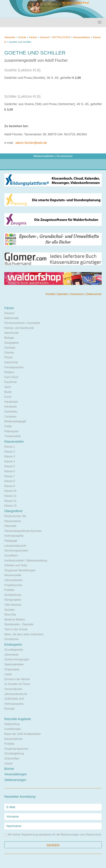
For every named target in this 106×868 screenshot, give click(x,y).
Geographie (12, 343)
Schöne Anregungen (17, 659)
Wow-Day (10, 615)
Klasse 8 (10, 481)
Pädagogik (11, 541)
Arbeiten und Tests (16, 565)
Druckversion (65, 156)
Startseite (10, 37)
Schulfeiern (11, 556)
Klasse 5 (10, 466)
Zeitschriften (12, 759)
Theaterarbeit (12, 436)
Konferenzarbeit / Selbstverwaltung (26, 561)
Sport (8, 387)
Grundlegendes (14, 650)
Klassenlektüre (82, 37)
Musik (8, 392)
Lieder (8, 674)
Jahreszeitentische (16, 694)
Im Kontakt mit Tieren (17, 684)
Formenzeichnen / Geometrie (22, 323)
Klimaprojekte (13, 600)
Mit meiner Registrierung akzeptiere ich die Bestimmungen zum (53, 835)
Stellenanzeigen (15, 780)
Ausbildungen (13, 729)
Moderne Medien (15, 620)
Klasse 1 (10, 447)
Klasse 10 (10, 491)
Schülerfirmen (13, 595)
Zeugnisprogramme (16, 749)
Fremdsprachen (14, 367)
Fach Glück (11, 377)
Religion (9, 372)
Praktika (9, 590)
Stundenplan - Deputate (19, 624)
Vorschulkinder (13, 689)
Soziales (9, 610)
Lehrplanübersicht (15, 546)
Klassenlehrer (13, 521)
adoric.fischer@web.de (31, 143)
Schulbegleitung (14, 754)
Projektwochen (13, 585)
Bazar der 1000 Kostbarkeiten (23, 734)
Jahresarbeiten (13, 580)
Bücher (9, 769)
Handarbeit (11, 402)
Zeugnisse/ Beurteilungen (20, 570)
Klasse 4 (10, 461)
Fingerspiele (12, 669)
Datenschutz (94, 294)
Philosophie (11, 431)
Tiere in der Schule (16, 629)
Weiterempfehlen (44, 156)
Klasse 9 (10, 486)
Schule (22, 37)
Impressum (78, 294)
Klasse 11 (10, 496)
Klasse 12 (10, 501)
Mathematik (11, 318)
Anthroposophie (14, 536)
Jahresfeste (11, 655)
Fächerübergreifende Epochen (23, 531)
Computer (10, 417)
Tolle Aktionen (13, 605)
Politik (8, 426)
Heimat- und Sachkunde (19, 328)
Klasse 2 (10, 452)
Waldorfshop (12, 724)
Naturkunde (11, 333)
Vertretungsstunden (16, 551)
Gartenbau (11, 412)
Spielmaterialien (14, 664)
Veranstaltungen (16, 774)
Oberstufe (10, 526)
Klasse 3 (10, 456)
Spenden (63, 294)
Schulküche (11, 639)
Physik (8, 357)
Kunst (8, 397)
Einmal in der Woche (17, 679)
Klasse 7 (10, 476)
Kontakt (51, 294)
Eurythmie (11, 382)
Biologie (9, 338)
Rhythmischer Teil (15, 516)
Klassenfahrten (14, 739)
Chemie (9, 353)
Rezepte (9, 709)
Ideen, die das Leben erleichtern (24, 634)
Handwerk (11, 407)
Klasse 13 (10, 506)
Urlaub (8, 763)
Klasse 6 (10, 471)
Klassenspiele (13, 575)
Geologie (10, 348)
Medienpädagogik (15, 421)
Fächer (33, 37)
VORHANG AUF (14, 699)
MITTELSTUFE (61, 37)
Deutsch (45, 37)
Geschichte (11, 362)
